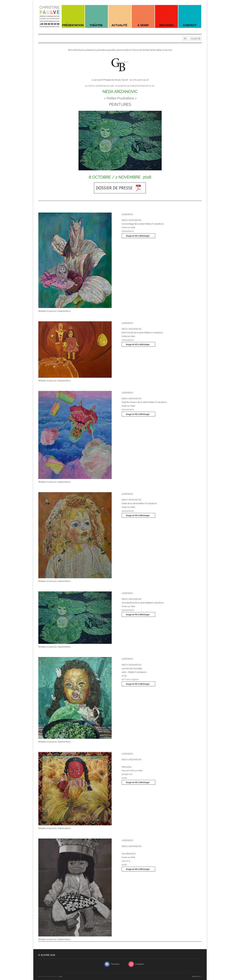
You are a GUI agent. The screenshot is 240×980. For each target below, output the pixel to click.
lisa (61, 976)
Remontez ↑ (197, 976)
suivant (196, 39)
